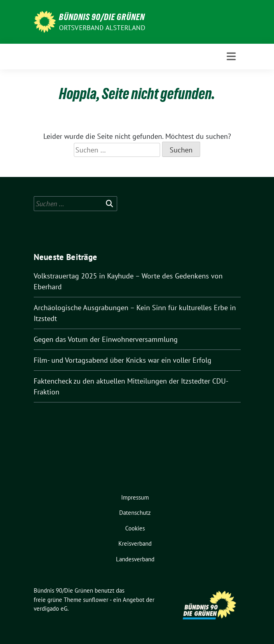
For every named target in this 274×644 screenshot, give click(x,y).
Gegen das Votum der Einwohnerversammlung (106, 339)
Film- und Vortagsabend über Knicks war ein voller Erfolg (123, 360)
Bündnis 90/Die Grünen (102, 17)
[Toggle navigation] (231, 57)
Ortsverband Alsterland (102, 28)
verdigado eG (51, 608)
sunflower (96, 600)
